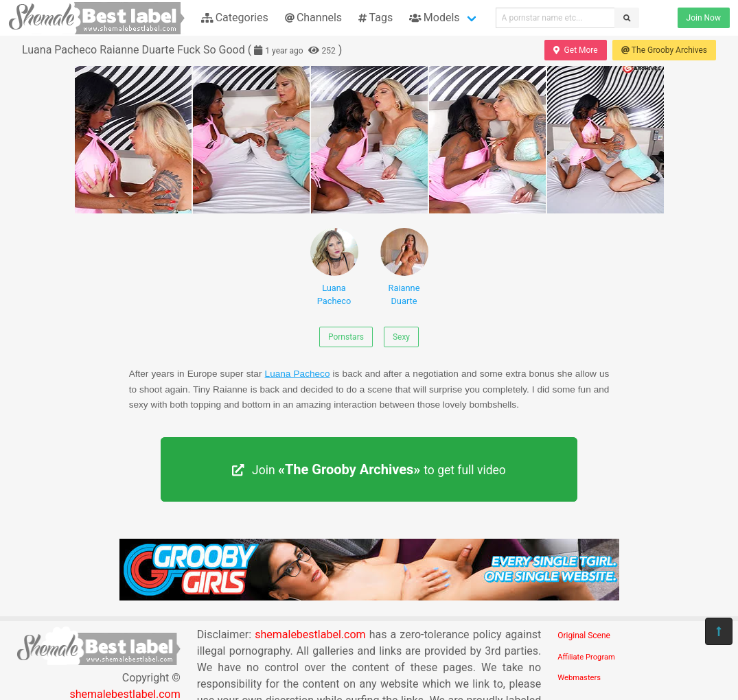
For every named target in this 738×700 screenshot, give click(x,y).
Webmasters (579, 678)
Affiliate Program (586, 657)
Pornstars (346, 337)
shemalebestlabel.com (310, 634)
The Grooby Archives (664, 50)
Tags (376, 17)
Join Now (704, 18)
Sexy (401, 337)
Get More (575, 50)
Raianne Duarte (404, 267)
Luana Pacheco (334, 267)
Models (434, 17)
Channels (313, 17)
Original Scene (584, 635)
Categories (235, 17)
